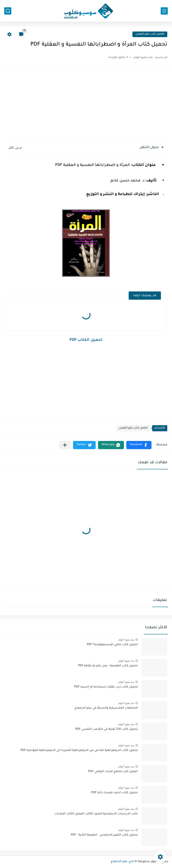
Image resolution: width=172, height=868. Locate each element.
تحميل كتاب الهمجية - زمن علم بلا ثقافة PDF (108, 666)
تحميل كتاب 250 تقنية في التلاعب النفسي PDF (106, 729)
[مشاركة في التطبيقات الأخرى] (65, 445)
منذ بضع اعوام (126, 640)
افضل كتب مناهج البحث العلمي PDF (113, 772)
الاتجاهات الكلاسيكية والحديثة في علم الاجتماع (106, 708)
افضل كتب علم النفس (150, 34)
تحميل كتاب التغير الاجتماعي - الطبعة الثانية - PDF (104, 835)
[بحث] (8, 11)
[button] (139, 445)
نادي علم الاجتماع (122, 862)
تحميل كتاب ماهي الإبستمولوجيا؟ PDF (112, 645)
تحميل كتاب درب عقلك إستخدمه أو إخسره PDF (106, 687)
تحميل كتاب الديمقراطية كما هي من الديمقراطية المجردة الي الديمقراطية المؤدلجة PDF (79, 750)
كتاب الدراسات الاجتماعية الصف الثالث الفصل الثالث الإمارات (96, 814)
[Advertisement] (86, 105)
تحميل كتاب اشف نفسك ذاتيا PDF (115, 793)
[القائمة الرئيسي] (164, 11)
